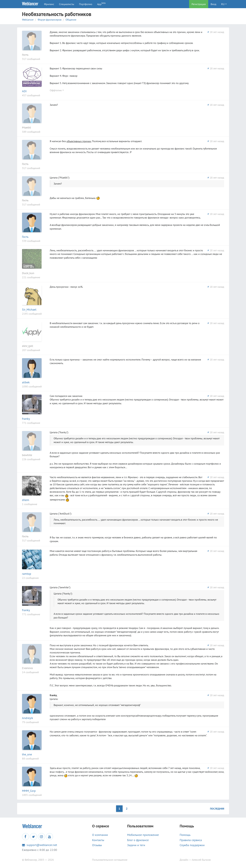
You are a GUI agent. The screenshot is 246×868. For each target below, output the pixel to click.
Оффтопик (56, 90)
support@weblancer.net (40, 845)
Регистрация (199, 4)
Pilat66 (26, 128)
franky (26, 419)
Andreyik (28, 718)
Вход (213, 4)
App (101, 4)
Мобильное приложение (143, 835)
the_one (27, 754)
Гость (25, 55)
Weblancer (28, 20)
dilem (26, 500)
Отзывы (97, 845)
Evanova (27, 668)
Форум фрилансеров (50, 20)
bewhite (27, 455)
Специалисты (67, 4)
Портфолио (86, 4)
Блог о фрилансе (138, 840)
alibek (26, 382)
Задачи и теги (136, 845)
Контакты (98, 840)
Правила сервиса (191, 840)
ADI (24, 91)
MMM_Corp (29, 791)
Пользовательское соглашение (110, 860)
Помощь (185, 835)
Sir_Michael (29, 309)
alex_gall (28, 346)
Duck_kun (28, 273)
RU (223, 4)
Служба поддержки (192, 845)
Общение (71, 20)
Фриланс (49, 4)
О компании (100, 835)
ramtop (27, 574)
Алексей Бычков (201, 860)
